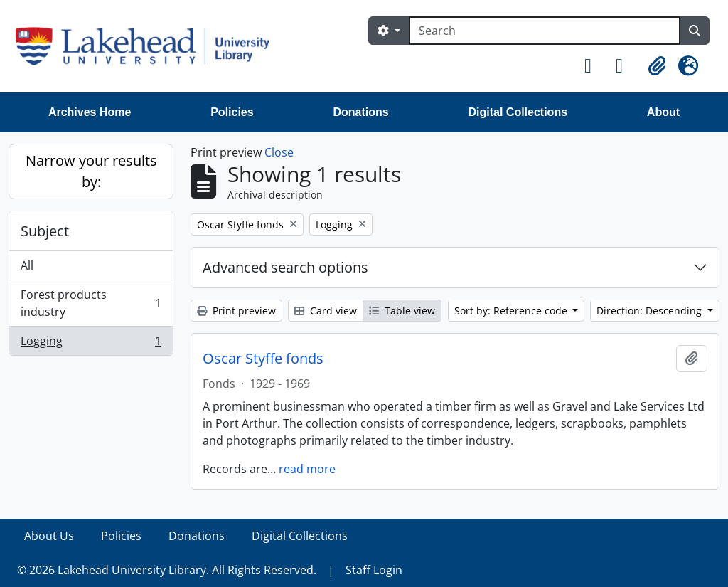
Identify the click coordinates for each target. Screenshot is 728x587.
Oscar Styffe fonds (263, 359)
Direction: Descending (651, 311)
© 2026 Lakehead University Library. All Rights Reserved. (167, 570)
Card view (326, 311)
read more (307, 469)
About (663, 112)
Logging (91, 344)
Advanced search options (285, 267)
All (27, 265)
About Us (49, 536)
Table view (402, 311)
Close (279, 152)
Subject (45, 231)
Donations (360, 112)
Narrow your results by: (91, 171)
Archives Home (90, 112)
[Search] (545, 31)
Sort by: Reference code (512, 311)
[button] (594, 66)
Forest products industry (91, 303)
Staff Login (374, 570)
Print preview (236, 311)
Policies (232, 112)
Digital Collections (518, 112)
